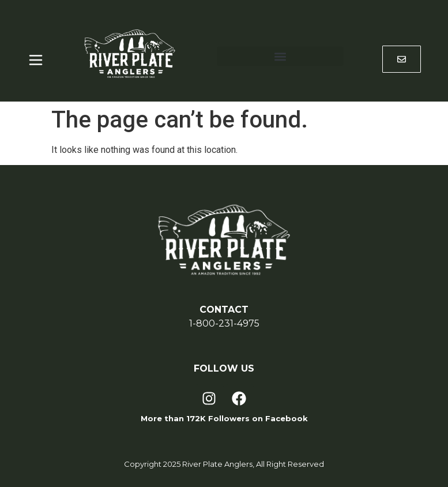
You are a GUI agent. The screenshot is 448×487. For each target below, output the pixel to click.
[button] (280, 56)
